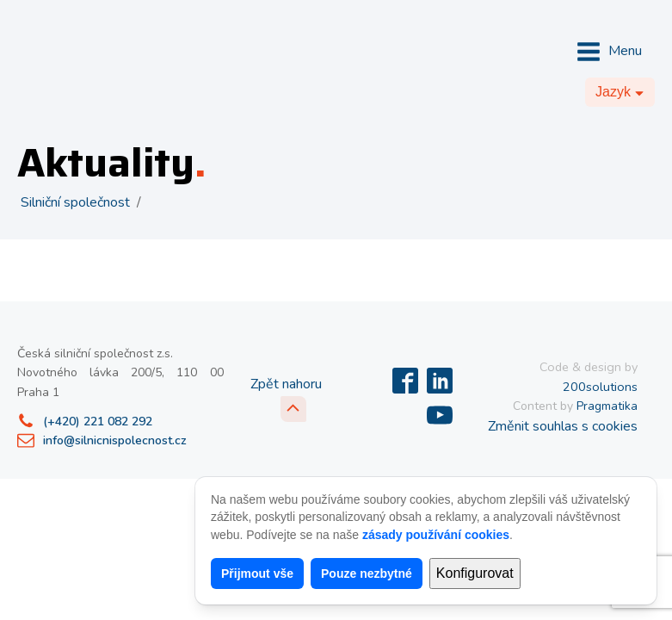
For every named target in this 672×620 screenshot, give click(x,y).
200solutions (600, 387)
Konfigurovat (475, 573)
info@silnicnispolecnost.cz (115, 440)
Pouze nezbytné (367, 573)
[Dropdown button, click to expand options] (620, 92)
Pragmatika (607, 406)
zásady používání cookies (436, 535)
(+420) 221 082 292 (98, 422)
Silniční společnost (75, 202)
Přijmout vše (257, 573)
